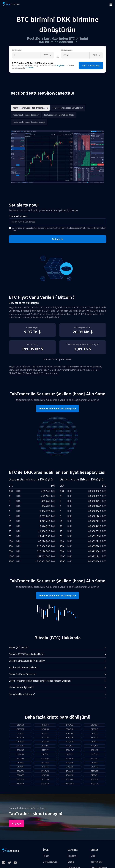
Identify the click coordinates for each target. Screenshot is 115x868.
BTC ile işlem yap (91, 66)
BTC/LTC (45, 756)
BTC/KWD (95, 751)
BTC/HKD (21, 747)
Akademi (72, 858)
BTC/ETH (45, 742)
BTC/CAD (70, 734)
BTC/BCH (95, 725)
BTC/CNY (45, 738)
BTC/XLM (45, 782)
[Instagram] (4, 865)
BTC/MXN (95, 756)
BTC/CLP (21, 738)
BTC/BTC (45, 734)
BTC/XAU (95, 777)
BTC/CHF (95, 734)
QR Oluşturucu (50, 864)
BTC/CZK (70, 738)
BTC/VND (45, 777)
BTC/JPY (45, 751)
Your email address (18, 216)
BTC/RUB (94, 764)
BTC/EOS (21, 742)
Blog (93, 858)
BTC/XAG (70, 777)
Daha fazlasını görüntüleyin (57, 360)
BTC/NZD (95, 760)
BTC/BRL (21, 734)
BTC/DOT (94, 738)
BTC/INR (20, 751)
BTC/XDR (21, 782)
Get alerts (57, 239)
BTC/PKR (45, 764)
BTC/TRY (20, 773)
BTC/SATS (70, 786)
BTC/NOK (70, 760)
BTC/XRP (70, 782)
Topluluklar (97, 864)
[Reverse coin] (58, 57)
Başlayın (16, 826)
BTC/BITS (94, 786)
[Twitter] (10, 865)
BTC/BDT (20, 729)
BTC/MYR (21, 760)
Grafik (71, 864)
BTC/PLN (70, 764)
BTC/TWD (45, 773)
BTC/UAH (70, 773)
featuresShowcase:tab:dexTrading (28, 122)
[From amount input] (26, 55)
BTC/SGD (70, 769)
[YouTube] (15, 865)
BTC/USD (94, 773)
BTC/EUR (70, 742)
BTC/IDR (70, 747)
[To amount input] (75, 55)
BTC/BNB (95, 729)
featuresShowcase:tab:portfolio (57, 115)
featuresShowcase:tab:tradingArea (29, 108)
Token (46, 858)
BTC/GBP (95, 742)
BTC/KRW (70, 751)
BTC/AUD (70, 725)
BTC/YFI (94, 782)
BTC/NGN (45, 760)
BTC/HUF (45, 747)
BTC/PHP (20, 764)
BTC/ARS (45, 725)
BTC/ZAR (21, 786)
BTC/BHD (45, 729)
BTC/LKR (20, 756)
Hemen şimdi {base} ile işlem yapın (58, 409)
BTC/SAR (20, 769)
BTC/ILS (95, 747)
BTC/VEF (21, 777)
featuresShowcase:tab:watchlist (64, 108)
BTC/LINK (45, 786)
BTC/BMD (70, 729)
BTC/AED (20, 725)
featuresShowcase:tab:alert (25, 115)
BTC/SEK (45, 769)
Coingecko (60, 66)
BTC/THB (95, 769)
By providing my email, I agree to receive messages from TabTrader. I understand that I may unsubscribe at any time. (59, 229)
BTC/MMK (70, 756)
